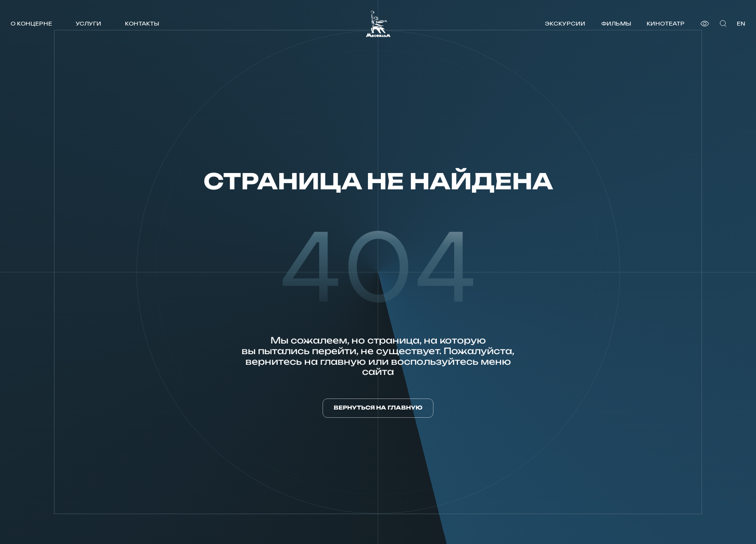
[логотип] (378, 24)
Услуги (88, 23)
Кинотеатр (666, 23)
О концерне (31, 23)
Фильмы (616, 23)
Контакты (142, 23)
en (741, 23)
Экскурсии (565, 23)
